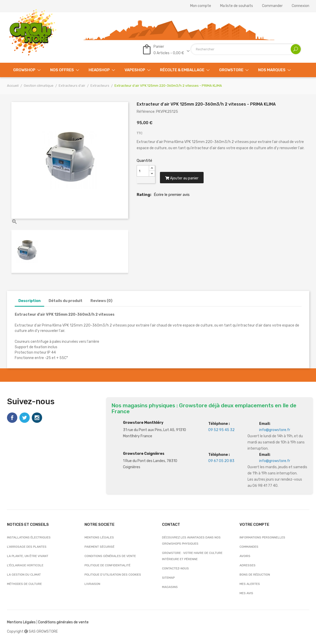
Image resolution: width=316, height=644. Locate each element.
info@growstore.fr (275, 430)
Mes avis (246, 593)
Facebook (12, 418)
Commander (272, 6)
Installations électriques (29, 537)
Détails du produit (65, 301)
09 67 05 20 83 (221, 461)
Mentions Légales (21, 622)
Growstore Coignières (144, 454)
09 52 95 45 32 (221, 430)
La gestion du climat (24, 575)
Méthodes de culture (24, 584)
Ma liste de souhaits (237, 6)
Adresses (248, 565)
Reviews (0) (101, 301)
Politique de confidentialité (107, 565)
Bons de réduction (255, 575)
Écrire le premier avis (172, 196)
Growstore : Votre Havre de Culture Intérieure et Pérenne (192, 556)
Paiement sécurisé (99, 547)
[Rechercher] (246, 49)
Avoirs (245, 556)
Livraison (92, 584)
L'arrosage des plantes (27, 547)
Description (29, 301)
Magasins (170, 587)
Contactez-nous (175, 568)
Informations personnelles (262, 537)
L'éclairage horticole (25, 565)
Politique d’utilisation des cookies (113, 575)
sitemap (168, 578)
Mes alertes (250, 584)
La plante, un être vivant (28, 556)
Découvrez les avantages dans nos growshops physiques (191, 540)
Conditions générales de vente (110, 556)
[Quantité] (143, 171)
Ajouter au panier (182, 179)
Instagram (37, 418)
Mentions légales (99, 537)
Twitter (25, 418)
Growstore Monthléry (143, 423)
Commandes (249, 547)
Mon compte (201, 6)
